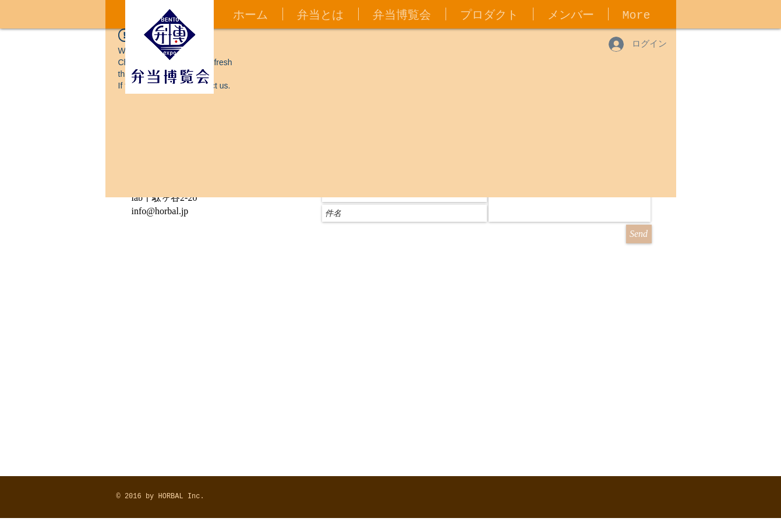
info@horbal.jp (160, 211)
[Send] (639, 234)
